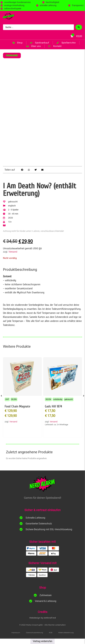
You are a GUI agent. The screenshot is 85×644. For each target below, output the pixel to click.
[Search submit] (79, 27)
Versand (13, 252)
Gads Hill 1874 (53, 406)
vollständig (58, 399)
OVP (7, 399)
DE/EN (14, 399)
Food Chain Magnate (17, 406)
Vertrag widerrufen (42, 641)
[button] (22, 170)
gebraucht (69, 399)
